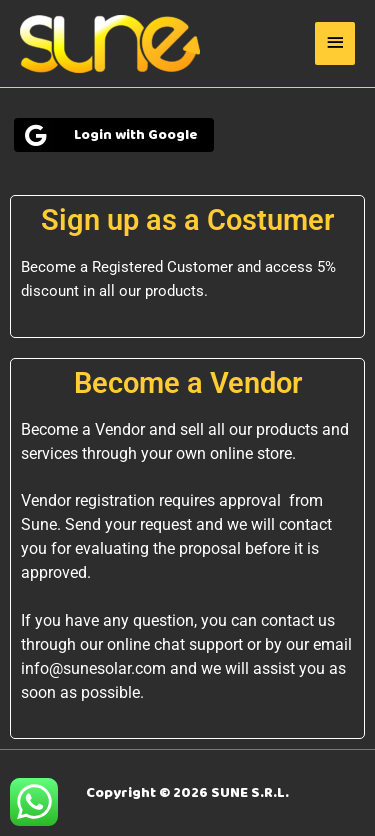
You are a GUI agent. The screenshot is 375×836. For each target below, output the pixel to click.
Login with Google (109, 135)
